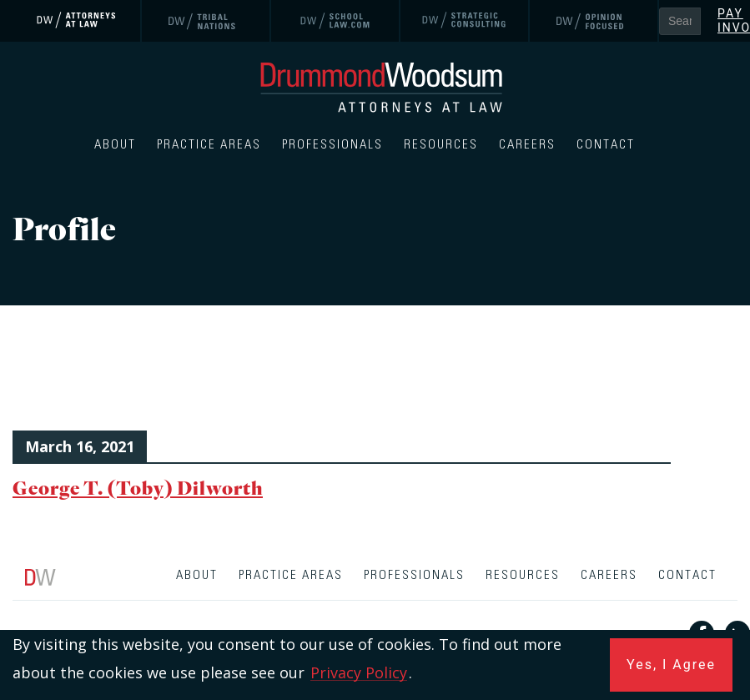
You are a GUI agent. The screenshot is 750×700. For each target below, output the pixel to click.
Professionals (332, 145)
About (115, 145)
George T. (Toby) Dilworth (138, 488)
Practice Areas (209, 145)
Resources (441, 145)
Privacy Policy (359, 672)
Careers (527, 145)
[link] (77, 21)
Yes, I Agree (671, 665)
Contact (606, 145)
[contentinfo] (375, 628)
